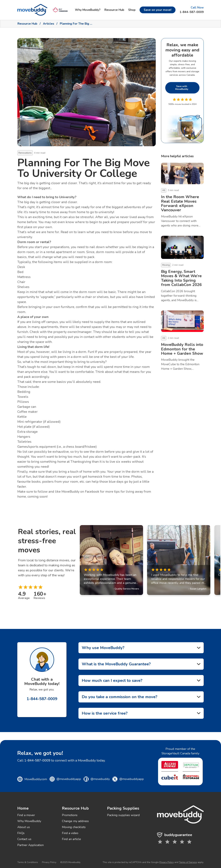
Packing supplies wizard (123, 815)
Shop (132, 10)
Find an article (71, 839)
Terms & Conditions (28, 862)
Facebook (92, 492)
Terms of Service (188, 862)
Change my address (75, 821)
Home (23, 808)
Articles (49, 24)
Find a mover (26, 815)
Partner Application (30, 845)
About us (24, 827)
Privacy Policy (49, 862)
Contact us (24, 839)
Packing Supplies (123, 808)
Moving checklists (74, 827)
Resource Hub (114, 10)
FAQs (21, 833)
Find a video (70, 833)
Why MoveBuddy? (88, 10)
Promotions (70, 815)
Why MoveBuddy (29, 821)
